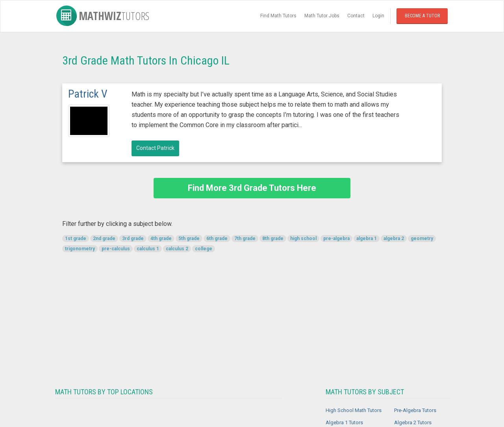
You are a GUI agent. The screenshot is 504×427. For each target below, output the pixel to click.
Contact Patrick (155, 148)
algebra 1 (367, 238)
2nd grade (104, 238)
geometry (422, 238)
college (204, 249)
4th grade (161, 238)
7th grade (245, 238)
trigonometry (80, 249)
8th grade (273, 238)
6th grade (217, 238)
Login (378, 16)
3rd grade (133, 238)
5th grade (189, 238)
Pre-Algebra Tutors (415, 410)
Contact (356, 16)
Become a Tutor (422, 16)
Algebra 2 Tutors (413, 422)
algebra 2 (394, 238)
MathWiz (103, 16)
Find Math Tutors (278, 16)
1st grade (76, 238)
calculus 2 (177, 249)
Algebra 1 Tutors (344, 422)
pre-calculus (116, 249)
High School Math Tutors (354, 410)
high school (303, 238)
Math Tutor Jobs (322, 16)
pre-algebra (336, 238)
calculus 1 (148, 249)
